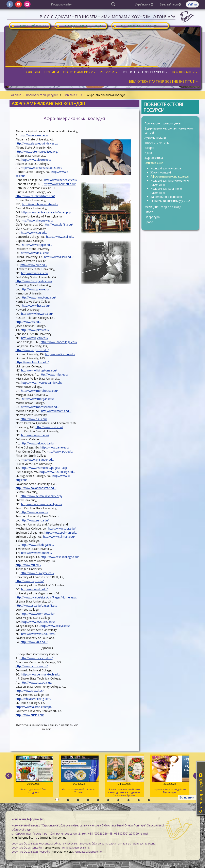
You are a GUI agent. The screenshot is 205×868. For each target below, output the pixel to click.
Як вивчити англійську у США (170, 201)
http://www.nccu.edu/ (35, 435)
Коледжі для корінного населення (166, 191)
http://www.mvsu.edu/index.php (42, 383)
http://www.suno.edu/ (35, 520)
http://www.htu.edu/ (29, 322)
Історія (149, 148)
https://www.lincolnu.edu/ (32, 362)
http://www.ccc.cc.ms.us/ (32, 666)
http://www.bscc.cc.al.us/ (37, 658)
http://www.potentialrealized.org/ (37, 151)
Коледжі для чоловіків (166, 168)
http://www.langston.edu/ (32, 350)
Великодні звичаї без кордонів (33, 775)
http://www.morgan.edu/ (38, 399)
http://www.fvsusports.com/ (34, 281)
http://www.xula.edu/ (34, 642)
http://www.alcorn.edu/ (36, 160)
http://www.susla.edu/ (30, 715)
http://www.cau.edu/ (34, 233)
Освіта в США (73, 95)
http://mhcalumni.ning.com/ (33, 699)
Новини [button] (52, 72)
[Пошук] (113, 4)
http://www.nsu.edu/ (34, 419)
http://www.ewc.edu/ (34, 265)
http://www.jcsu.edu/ (35, 338)
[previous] (9, 776)
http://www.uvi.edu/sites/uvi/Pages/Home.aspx (46, 597)
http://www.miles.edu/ (54, 374)
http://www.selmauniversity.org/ (41, 496)
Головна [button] (32, 72)
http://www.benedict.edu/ (61, 180)
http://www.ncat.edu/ (49, 427)
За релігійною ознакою (166, 197)
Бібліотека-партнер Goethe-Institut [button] (163, 81)
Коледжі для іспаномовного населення (170, 182)
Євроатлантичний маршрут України (79, 775)
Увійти (192, 4)
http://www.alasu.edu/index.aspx (37, 143)
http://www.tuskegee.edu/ (37, 573)
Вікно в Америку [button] (79, 72)
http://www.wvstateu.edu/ (38, 622)
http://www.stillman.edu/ (59, 537)
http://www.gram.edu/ (35, 289)
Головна (15, 95)
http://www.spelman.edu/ (61, 532)
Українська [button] (144, 4)
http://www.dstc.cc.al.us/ (36, 682)
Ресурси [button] (109, 72)
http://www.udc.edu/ (34, 589)
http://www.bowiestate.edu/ (40, 204)
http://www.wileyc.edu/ (55, 626)
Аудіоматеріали (155, 138)
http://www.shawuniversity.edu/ (42, 504)
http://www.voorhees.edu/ (38, 614)
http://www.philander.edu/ (38, 460)
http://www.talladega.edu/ (37, 545)
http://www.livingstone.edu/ (39, 370)
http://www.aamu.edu (34, 135)
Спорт (149, 212)
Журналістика (154, 158)
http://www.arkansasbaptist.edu (41, 168)
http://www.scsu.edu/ (34, 512)
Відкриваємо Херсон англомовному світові (169, 130)
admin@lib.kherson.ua (52, 837)
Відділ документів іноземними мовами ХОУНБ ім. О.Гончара (108, 17)
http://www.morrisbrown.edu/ (40, 407)
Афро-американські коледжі (170, 176)
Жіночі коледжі (161, 172)
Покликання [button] (185, 72)
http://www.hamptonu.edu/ (38, 297)
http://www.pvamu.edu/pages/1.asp (44, 468)
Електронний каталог (29, 26)
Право (149, 222)
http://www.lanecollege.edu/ (59, 342)
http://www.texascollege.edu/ (60, 557)
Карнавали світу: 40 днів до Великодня (170, 775)
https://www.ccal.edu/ (60, 237)
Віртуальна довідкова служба (80, 26)
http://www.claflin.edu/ (58, 224)
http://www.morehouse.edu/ (39, 391)
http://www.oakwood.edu (37, 443)
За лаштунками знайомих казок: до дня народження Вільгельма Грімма (124, 776)
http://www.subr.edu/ (62, 528)
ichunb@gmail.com (24, 837)
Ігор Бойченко (52, 848)
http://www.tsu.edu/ (28, 565)
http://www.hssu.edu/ (36, 306)
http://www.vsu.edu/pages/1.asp (37, 605)
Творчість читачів (157, 143)
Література (152, 217)
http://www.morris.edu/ (56, 411)
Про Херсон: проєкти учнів (163, 123)
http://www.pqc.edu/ (60, 451)
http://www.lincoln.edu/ (60, 354)
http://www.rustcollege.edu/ (57, 472)
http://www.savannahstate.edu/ (36, 488)
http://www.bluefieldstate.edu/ (35, 196)
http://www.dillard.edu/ (59, 257)
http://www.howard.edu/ (37, 314)
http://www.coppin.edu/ (37, 245)
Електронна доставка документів (139, 26)
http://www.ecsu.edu (35, 273)
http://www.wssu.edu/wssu (39, 634)
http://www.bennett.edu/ (60, 184)
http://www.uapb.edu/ (30, 581)
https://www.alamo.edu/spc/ (34, 707)
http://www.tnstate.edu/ (37, 553)
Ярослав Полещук (63, 852)
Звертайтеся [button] (170, 4)
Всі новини (187, 797)
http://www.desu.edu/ (35, 253)
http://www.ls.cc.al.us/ (30, 691)
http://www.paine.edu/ (55, 447)
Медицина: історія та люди (163, 207)
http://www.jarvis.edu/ (35, 330)
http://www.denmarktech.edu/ (41, 674)
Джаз (148, 153)
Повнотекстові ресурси (42, 95)
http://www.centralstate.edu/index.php (46, 212)
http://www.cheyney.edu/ (37, 220)
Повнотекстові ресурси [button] (145, 72)
